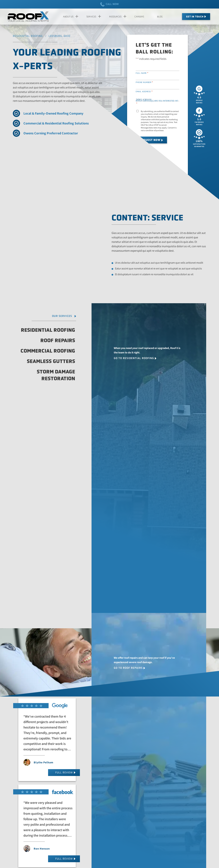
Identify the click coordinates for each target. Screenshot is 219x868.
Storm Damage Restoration (56, 375)
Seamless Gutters (51, 361)
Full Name (142, 73)
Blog (160, 17)
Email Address (144, 92)
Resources (115, 17)
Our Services (62, 316)
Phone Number (144, 82)
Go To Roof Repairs (128, 668)
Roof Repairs (58, 340)
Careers (139, 17)
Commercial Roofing (48, 351)
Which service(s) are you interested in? (157, 102)
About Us (68, 17)
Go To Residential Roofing (134, 358)
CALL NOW (110, 4)
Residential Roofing (48, 330)
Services (91, 17)
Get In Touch (195, 17)
